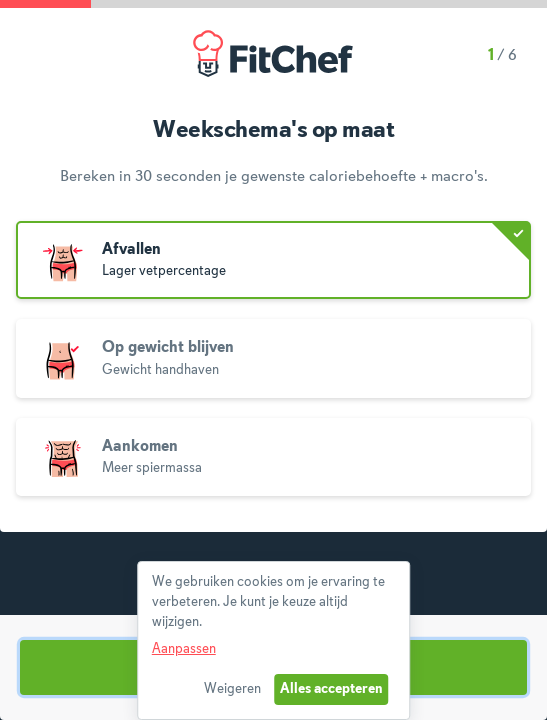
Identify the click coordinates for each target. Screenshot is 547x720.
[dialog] (274, 640)
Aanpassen (184, 649)
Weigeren (232, 689)
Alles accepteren (331, 689)
